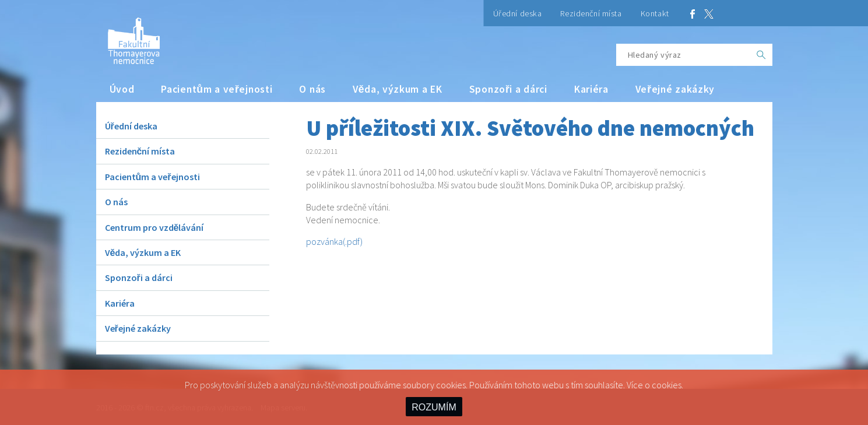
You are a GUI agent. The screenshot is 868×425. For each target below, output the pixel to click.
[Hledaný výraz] (683, 55)
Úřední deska (518, 13)
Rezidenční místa (591, 13)
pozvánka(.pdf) (334, 241)
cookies (667, 385)
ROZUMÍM (434, 407)
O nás (312, 89)
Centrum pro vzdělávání (154, 227)
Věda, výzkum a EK (398, 89)
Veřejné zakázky (675, 89)
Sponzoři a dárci (508, 89)
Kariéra (591, 89)
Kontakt (655, 13)
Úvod (122, 89)
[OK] (761, 55)
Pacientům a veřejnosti (217, 89)
